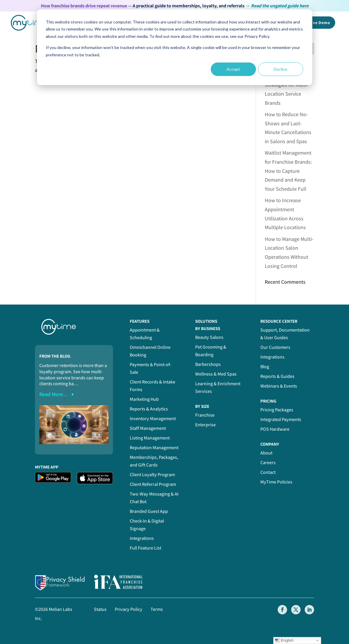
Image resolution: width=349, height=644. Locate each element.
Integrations (142, 538)
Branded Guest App (149, 511)
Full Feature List (145, 548)
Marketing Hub (144, 399)
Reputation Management (154, 448)
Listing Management (150, 438)
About (266, 453)
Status (100, 609)
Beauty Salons (209, 337)
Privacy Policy (129, 609)
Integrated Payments (281, 419)
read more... (53, 394)
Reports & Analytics (149, 409)
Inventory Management (153, 419)
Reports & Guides (277, 376)
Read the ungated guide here (280, 6)
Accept (233, 69)
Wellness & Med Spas (216, 374)
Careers (268, 463)
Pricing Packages (277, 410)
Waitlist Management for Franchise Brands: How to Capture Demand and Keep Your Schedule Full (288, 171)
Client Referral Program (153, 484)
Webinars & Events (279, 386)
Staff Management (148, 428)
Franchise (205, 415)
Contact (268, 472)
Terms (157, 609)
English (284, 640)
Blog (265, 367)
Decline (280, 69)
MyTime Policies (276, 482)
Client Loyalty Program (152, 475)
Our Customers (275, 347)
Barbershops (208, 364)
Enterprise (205, 425)
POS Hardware (275, 429)
